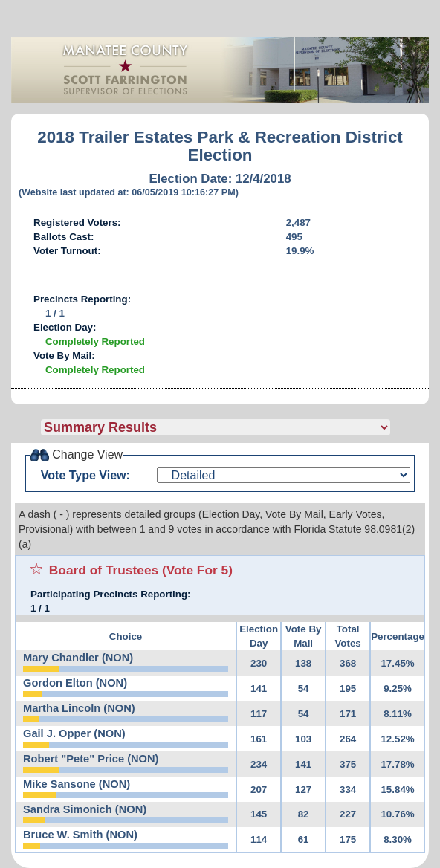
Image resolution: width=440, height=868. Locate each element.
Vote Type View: (85, 475)
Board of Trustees (104, 570)
